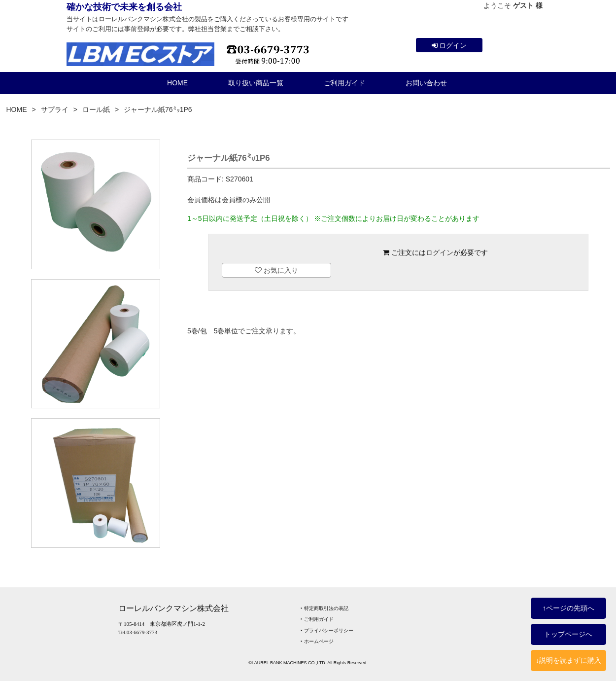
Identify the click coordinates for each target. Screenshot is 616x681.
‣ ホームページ (317, 641)
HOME (177, 83)
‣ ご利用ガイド (317, 619)
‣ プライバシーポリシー (327, 630)
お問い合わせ (426, 83)
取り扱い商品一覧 (256, 83)
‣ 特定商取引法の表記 (325, 608)
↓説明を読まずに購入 (568, 660)
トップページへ (568, 634)
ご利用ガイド (344, 83)
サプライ (55, 109)
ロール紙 (96, 109)
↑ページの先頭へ (568, 608)
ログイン (449, 45)
